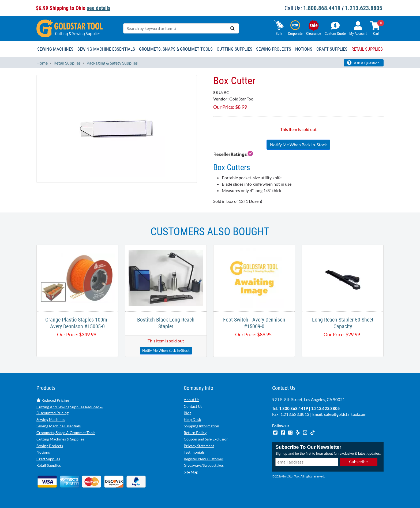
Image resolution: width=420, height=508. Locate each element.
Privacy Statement (199, 446)
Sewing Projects (50, 446)
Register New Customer (204, 459)
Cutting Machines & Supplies (60, 439)
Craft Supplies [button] (332, 49)
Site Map (191, 472)
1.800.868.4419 (322, 8)
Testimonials (194, 452)
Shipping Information (201, 426)
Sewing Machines (51, 419)
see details (99, 8)
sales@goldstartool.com (345, 414)
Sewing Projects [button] (274, 49)
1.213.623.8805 (364, 8)
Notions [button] (304, 49)
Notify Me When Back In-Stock (298, 145)
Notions (43, 452)
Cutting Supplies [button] (235, 49)
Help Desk (192, 419)
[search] (232, 28)
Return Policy (195, 433)
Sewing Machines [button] (55, 49)
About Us (192, 400)
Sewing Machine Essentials (59, 426)
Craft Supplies (48, 459)
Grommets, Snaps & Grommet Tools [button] (176, 49)
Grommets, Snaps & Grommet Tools (66, 433)
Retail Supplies (49, 465)
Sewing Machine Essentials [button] (106, 49)
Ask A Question (363, 63)
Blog (187, 413)
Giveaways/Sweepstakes (204, 465)
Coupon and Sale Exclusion (206, 439)
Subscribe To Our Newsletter (308, 447)
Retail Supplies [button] (367, 49)
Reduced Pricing (53, 400)
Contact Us (193, 406)
